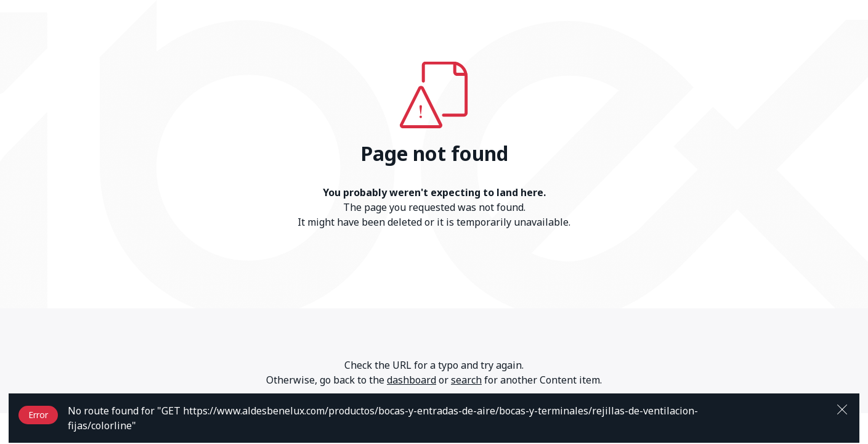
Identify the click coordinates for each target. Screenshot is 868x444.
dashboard (412, 380)
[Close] (842, 408)
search (466, 380)
